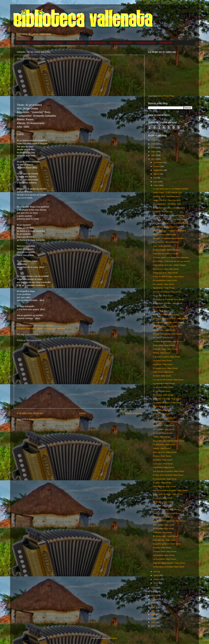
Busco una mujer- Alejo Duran (166, 315)
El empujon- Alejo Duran (164, 425)
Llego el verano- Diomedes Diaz (167, 200)
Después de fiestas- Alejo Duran (167, 513)
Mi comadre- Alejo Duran (164, 555)
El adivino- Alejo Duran (163, 498)
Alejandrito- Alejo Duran (163, 502)
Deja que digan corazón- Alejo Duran (169, 563)
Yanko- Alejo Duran (161, 437)
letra (49, 329)
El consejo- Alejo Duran (163, 395)
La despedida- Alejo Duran (165, 559)
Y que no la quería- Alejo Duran (167, 357)
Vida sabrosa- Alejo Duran (164, 540)
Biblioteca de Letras (76, 43)
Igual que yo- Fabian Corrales (166, 254)
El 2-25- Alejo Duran (162, 307)
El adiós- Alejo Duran (162, 548)
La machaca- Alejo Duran (164, 383)
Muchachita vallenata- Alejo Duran (168, 322)
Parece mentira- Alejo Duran (165, 422)
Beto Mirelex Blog (98, 43)
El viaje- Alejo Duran (162, 391)
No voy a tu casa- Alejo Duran (166, 269)
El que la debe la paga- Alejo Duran (168, 277)
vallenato (61, 329)
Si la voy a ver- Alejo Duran (165, 452)
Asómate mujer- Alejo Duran (165, 349)
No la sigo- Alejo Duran (163, 296)
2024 (154, 148)
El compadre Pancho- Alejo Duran (168, 303)
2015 (154, 607)
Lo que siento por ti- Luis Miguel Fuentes (171, 189)
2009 (154, 626)
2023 (154, 152)
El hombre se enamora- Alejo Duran (169, 299)
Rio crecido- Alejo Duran (164, 284)
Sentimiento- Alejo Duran (164, 288)
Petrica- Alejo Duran (162, 353)
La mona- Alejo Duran (162, 361)
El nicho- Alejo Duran (162, 376)
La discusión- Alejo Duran (164, 445)
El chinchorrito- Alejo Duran (165, 479)
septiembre (159, 170)
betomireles (31, 329)
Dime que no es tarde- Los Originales (169, 219)
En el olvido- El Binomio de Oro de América (172, 261)
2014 (154, 611)
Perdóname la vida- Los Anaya (166, 227)
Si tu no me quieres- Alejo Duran (167, 292)
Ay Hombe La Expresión (121, 43)
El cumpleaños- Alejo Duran (165, 280)
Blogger (113, 638)
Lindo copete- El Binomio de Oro (167, 192)
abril (156, 572)
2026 (154, 140)
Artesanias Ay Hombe (146, 43)
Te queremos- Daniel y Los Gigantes (169, 208)
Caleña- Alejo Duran (162, 448)
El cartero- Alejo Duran (163, 460)
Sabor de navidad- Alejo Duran (166, 509)
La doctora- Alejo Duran (163, 387)
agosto (157, 174)
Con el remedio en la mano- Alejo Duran (170, 490)
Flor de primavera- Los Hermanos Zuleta (171, 223)
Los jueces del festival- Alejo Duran (168, 380)
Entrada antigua (132, 413)
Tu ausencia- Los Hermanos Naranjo (169, 215)
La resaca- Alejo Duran (163, 464)
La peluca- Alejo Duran (163, 364)
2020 (154, 588)
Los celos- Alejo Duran (163, 506)
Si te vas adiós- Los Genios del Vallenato (171, 257)
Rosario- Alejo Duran (162, 456)
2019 (154, 592)
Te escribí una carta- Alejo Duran (167, 399)
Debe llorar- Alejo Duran (163, 372)
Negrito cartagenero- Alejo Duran (167, 334)
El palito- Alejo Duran (162, 483)
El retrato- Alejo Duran (163, 433)
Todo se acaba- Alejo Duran (165, 326)
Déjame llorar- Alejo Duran (164, 486)
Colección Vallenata (54, 43)
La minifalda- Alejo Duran (164, 429)
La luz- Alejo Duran (161, 311)
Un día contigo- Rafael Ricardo (166, 250)
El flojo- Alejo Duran (162, 414)
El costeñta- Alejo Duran (163, 529)
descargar (42, 329)
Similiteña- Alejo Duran (163, 338)
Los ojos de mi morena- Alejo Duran (169, 471)
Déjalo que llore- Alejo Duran (165, 273)
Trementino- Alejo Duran (164, 467)
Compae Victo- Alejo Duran (165, 551)
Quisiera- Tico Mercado (163, 212)
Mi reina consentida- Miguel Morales (169, 238)
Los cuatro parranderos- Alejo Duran (169, 441)
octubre (157, 166)
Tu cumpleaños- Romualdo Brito (167, 204)
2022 (154, 155)
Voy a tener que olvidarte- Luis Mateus (170, 231)
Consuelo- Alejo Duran (163, 532)
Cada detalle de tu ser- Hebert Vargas (169, 265)
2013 (154, 614)
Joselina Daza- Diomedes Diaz (166, 196)
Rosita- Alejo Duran (161, 410)
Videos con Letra (34, 43)
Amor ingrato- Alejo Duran (164, 418)
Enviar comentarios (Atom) (41, 419)
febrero (157, 579)
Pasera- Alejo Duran (162, 406)
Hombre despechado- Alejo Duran (168, 342)
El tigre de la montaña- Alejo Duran (168, 475)
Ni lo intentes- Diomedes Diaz (166, 242)
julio (155, 178)
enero (156, 583)
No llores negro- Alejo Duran (165, 536)
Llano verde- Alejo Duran (164, 345)
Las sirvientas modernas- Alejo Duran (169, 521)
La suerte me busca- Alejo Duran (167, 403)
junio (156, 182)
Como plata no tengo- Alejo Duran (168, 494)
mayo (156, 185)
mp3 (54, 329)
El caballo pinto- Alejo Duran (165, 368)
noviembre (158, 162)
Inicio (19, 43)
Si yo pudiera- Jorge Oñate (165, 235)
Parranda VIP (166, 43)
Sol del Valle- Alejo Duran (164, 330)
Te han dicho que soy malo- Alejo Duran (170, 319)
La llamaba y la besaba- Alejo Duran (169, 567)
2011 (154, 618)
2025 (154, 144)
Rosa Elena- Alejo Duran (164, 525)
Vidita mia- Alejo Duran (163, 517)
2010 (154, 622)
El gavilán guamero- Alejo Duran (167, 544)
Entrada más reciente (30, 413)
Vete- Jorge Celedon (162, 246)
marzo (156, 575)
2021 (154, 159)
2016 (154, 603)
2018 (154, 595)
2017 (154, 599)
